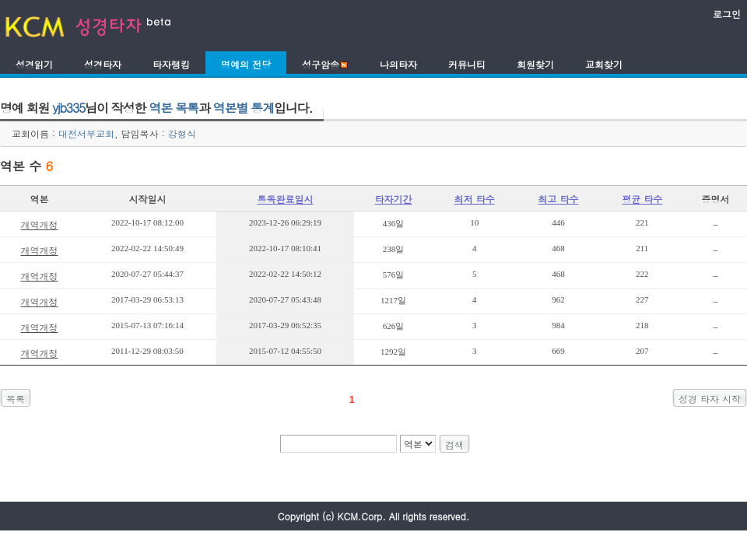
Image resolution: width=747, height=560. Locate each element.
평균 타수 (642, 199)
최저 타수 (475, 199)
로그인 (727, 14)
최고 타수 (559, 199)
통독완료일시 (286, 199)
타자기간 (394, 199)
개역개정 (39, 224)
